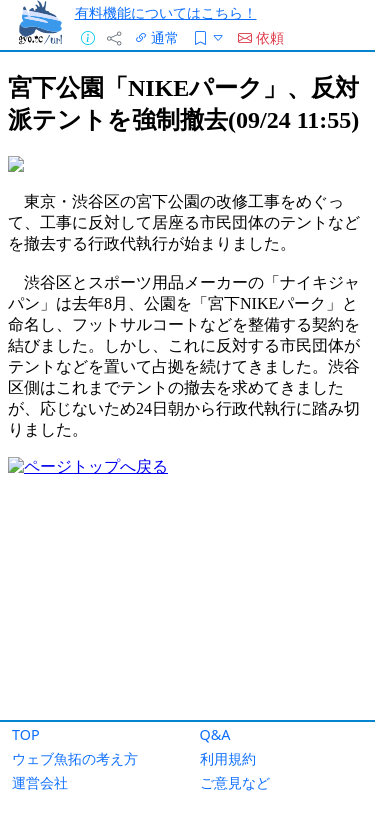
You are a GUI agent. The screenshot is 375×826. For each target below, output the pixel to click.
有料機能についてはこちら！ (166, 12)
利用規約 (228, 758)
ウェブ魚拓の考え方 (75, 758)
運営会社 (40, 782)
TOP (26, 734)
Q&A (215, 734)
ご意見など (235, 782)
